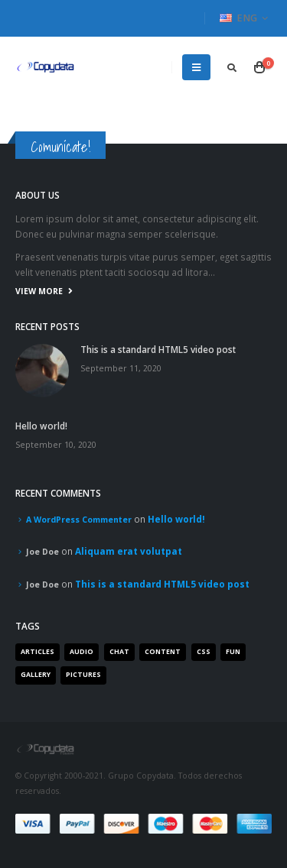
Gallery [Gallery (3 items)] (36, 675)
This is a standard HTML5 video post (158, 349)
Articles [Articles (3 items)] (38, 652)
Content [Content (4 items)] (163, 652)
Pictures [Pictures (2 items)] (83, 675)
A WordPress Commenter (79, 520)
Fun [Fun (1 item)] (233, 652)
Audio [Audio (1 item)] (82, 652)
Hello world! (41, 426)
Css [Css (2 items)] (204, 652)
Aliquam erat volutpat (129, 551)
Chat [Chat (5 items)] (119, 652)
